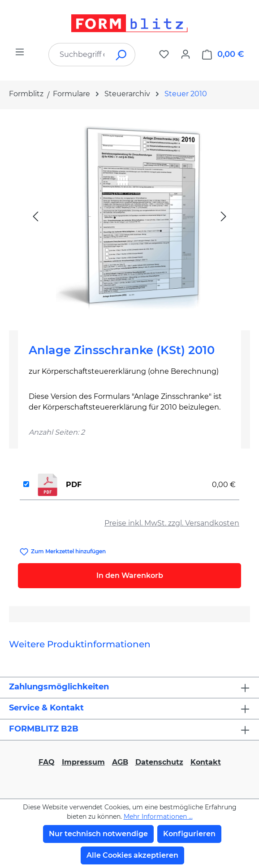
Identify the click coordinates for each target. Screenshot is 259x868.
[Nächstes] (224, 216)
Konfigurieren (189, 834)
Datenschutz (159, 762)
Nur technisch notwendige (98, 834)
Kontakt (206, 762)
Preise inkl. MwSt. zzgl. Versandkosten (172, 523)
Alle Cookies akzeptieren (132, 855)
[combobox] (78, 55)
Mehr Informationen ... (158, 817)
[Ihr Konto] (186, 54)
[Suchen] (122, 55)
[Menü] (20, 52)
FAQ (47, 762)
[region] (129, 216)
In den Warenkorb (130, 575)
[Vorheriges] (35, 216)
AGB (120, 762)
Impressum (83, 762)
